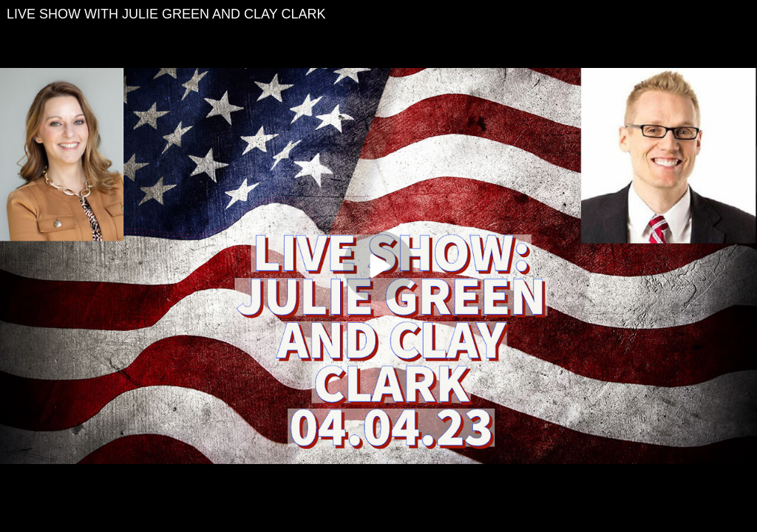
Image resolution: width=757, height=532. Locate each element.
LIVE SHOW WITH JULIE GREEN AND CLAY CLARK (166, 14)
